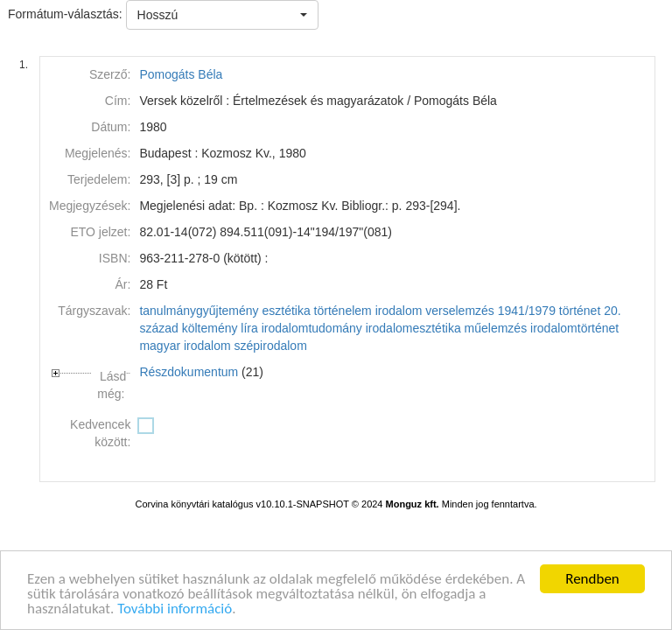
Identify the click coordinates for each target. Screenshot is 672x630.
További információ (175, 610)
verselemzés (460, 311)
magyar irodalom (185, 346)
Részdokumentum (189, 372)
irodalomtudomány (312, 328)
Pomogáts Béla (181, 74)
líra (249, 328)
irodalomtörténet (574, 328)
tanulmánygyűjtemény (199, 311)
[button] (222, 15)
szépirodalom (271, 346)
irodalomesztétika (413, 328)
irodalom (399, 311)
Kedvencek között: (100, 433)
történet (580, 311)
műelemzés (496, 328)
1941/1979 (527, 311)
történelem (343, 311)
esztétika (286, 311)
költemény (210, 328)
